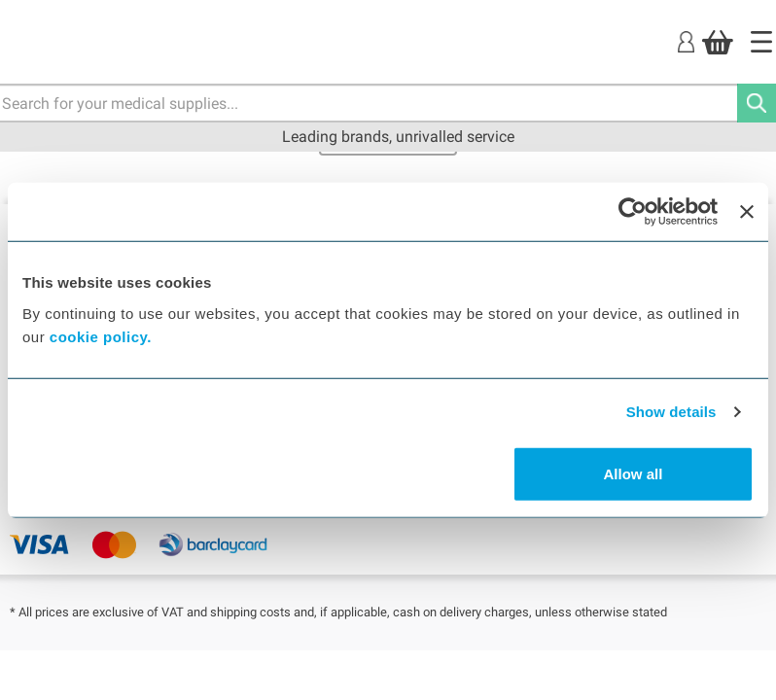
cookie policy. (101, 336)
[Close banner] (747, 212)
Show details (671, 412)
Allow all (634, 473)
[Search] (757, 103)
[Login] (686, 41)
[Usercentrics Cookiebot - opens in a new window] (633, 212)
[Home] (761, 42)
